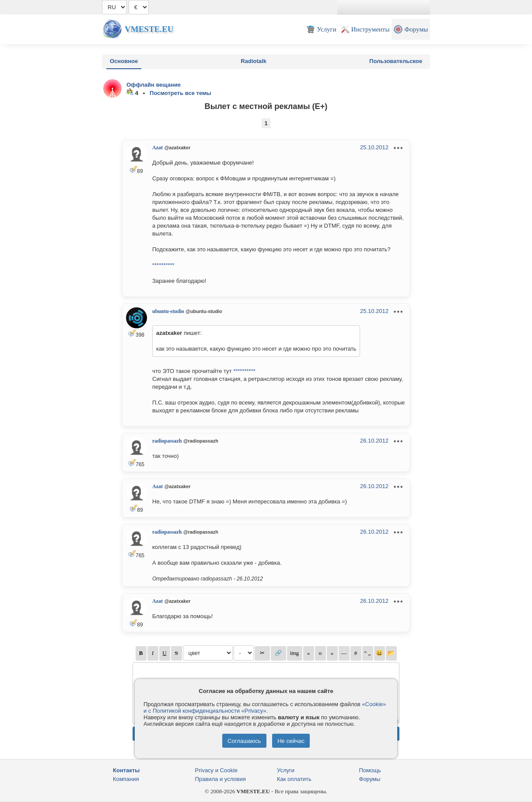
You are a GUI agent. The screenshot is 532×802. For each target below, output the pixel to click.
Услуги (286, 770)
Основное (124, 61)
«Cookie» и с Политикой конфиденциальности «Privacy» (265, 707)
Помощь (370, 770)
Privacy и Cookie (217, 770)
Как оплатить (294, 779)
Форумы (370, 779)
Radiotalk (254, 61)
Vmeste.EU (149, 29)
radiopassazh (167, 441)
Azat (157, 148)
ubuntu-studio (168, 311)
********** (163, 265)
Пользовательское (396, 61)
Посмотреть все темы (180, 93)
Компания (126, 779)
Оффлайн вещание (154, 85)
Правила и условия (220, 779)
